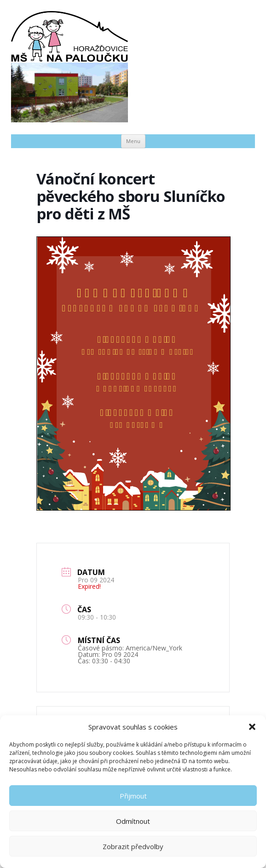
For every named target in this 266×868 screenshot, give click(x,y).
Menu (133, 141)
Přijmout (133, 796)
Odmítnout (133, 821)
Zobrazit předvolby (133, 846)
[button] (252, 727)
